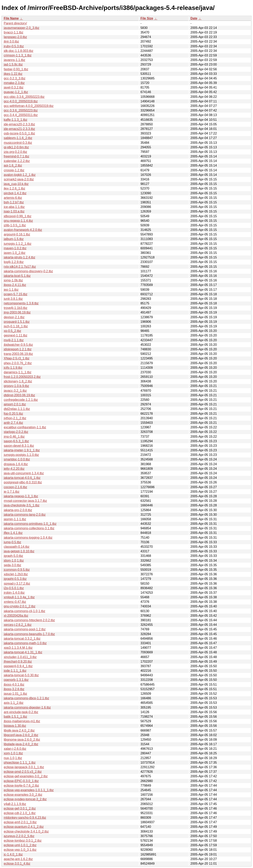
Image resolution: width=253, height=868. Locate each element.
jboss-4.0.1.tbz (14, 685)
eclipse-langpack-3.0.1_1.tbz (24, 767)
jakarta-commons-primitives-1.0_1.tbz (30, 524)
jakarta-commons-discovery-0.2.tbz (28, 271)
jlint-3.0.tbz (11, 41)
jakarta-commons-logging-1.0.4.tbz (28, 538)
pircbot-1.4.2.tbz (15, 193)
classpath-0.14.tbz (17, 547)
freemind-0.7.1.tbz (17, 156)
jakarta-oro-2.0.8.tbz (18, 510)
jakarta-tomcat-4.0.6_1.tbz (22, 478)
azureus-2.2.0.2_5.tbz (19, 836)
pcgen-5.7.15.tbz (16, 294)
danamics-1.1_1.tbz (18, 372)
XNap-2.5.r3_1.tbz (17, 358)
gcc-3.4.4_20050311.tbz (21, 115)
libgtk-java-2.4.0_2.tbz (19, 730)
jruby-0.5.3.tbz (14, 46)
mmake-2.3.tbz (14, 83)
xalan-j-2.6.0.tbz (15, 749)
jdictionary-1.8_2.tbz (18, 381)
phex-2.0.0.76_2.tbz (18, 363)
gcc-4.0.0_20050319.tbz (21, 101)
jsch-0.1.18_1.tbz (16, 326)
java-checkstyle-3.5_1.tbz (22, 505)
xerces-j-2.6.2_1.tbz (18, 625)
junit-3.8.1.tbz (13, 299)
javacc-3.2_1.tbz (15, 391)
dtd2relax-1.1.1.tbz (17, 409)
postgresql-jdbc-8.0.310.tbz (23, 482)
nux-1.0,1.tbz (13, 758)
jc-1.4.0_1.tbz (13, 854)
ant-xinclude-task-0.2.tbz (21, 712)
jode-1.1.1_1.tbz (15, 671)
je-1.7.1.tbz (12, 492)
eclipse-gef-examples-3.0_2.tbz (26, 776)
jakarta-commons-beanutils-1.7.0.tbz (29, 634)
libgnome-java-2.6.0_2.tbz (22, 740)
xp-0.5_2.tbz (12, 331)
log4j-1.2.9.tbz (14, 262)
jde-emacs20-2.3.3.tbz (19, 124)
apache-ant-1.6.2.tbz (18, 859)
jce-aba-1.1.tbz (14, 207)
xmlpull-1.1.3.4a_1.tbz (19, 597)
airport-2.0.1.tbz (15, 404)
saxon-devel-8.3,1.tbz (19, 446)
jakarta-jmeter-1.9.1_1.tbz (22, 450)
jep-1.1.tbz (11, 290)
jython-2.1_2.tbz (15, 418)
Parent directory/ (15, 23)
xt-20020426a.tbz (16, 616)
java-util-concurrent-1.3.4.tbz (24, 473)
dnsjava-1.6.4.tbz (16, 464)
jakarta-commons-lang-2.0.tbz (25, 515)
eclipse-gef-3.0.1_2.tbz (20, 808)
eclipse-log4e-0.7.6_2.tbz (21, 786)
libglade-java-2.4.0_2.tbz (21, 744)
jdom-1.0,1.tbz (14, 561)
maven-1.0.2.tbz (15, 248)
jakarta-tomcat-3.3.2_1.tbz (22, 639)
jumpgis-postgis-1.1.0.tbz (21, 455)
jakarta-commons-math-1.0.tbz (25, 643)
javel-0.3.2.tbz (14, 87)
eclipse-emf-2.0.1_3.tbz (20, 822)
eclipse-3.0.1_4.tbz (17, 864)
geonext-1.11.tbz (16, 335)
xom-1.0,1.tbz (13, 753)
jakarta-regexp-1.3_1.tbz (21, 496)
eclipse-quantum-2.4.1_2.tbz (24, 827)
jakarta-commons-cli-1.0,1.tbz (25, 611)
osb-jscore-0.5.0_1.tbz (19, 133)
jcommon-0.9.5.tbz (17, 570)
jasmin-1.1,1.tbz (15, 519)
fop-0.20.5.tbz (13, 414)
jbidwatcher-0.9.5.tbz (18, 345)
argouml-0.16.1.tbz (17, 234)
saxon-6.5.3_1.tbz (16, 441)
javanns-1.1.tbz (15, 60)
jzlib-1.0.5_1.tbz (15, 225)
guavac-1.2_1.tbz (16, 92)
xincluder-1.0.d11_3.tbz (20, 657)
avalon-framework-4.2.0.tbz (23, 230)
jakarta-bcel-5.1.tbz (17, 276)
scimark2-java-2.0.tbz (19, 179)
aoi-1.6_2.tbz (13, 165)
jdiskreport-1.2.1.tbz (18, 349)
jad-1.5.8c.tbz (13, 64)
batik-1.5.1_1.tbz (15, 717)
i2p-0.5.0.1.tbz (14, 588)
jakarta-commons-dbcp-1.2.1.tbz (26, 698)
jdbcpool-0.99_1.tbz (18, 216)
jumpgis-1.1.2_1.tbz (18, 244)
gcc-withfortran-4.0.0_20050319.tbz (29, 106)
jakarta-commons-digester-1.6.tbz (27, 707)
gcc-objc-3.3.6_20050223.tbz (24, 97)
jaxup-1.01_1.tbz (15, 694)
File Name (11, 18)
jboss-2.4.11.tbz (15, 285)
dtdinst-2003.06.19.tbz (19, 395)
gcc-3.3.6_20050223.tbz (21, 110)
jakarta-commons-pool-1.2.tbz (25, 629)
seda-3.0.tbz (12, 565)
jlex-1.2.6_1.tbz (15, 188)
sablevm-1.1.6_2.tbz (18, 138)
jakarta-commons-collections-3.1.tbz (29, 528)
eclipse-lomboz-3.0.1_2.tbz (23, 841)
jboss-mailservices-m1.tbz (22, 721)
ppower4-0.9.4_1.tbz (18, 666)
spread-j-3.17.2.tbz (17, 584)
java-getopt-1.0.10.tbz (19, 551)
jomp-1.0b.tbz (13, 280)
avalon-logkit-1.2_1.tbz (20, 175)
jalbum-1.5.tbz (14, 239)
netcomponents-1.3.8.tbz (21, 303)
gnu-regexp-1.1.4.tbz (18, 221)
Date (194, 18)
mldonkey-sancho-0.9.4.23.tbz (25, 818)
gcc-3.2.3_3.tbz (15, 78)
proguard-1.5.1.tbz (17, 322)
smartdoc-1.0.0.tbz (17, 459)
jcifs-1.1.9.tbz (13, 368)
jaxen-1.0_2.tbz (15, 253)
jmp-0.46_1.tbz (14, 437)
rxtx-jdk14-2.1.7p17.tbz (20, 267)
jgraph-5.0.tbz (13, 556)
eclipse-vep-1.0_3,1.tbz (20, 850)
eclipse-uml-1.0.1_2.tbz (20, 845)
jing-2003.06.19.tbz (17, 312)
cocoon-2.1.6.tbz (15, 487)
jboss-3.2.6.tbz (14, 689)
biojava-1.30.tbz (15, 726)
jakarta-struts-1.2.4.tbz (19, 257)
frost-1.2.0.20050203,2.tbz (22, 377)
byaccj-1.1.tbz (14, 32)
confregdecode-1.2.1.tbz (21, 400)
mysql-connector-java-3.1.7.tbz (25, 501)
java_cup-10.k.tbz (16, 184)
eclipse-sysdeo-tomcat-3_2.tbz (25, 799)
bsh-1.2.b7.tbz (14, 202)
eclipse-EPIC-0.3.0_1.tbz (21, 781)
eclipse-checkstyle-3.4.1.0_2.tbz (26, 831)
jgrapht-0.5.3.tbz (15, 579)
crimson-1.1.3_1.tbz (18, 55)
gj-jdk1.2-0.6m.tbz (16, 147)
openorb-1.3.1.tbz (16, 680)
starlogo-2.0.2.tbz (16, 432)
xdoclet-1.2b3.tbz (16, 574)
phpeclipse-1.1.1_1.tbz (20, 763)
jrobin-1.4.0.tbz (14, 593)
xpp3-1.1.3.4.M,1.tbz (18, 648)
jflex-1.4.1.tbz (13, 533)
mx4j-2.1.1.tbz (14, 340)
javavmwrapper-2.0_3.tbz (22, 28)
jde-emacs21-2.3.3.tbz (19, 129)
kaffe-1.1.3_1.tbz (16, 120)
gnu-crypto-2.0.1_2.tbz (20, 606)
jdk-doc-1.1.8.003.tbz (18, 51)
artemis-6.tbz (13, 198)
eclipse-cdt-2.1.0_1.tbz (20, 813)
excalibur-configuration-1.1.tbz (25, 427)
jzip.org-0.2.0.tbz (15, 152)
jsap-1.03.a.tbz (14, 211)
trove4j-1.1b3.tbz (16, 308)
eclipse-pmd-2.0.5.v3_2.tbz (23, 772)
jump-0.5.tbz (12, 542)
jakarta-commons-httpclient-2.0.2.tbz (29, 620)
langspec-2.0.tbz (15, 37)
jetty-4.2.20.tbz (14, 469)
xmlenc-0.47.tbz (15, 602)
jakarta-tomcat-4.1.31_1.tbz (23, 652)
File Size (147, 18)
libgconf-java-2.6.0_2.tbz (21, 735)
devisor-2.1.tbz (14, 317)
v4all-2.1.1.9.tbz (15, 804)
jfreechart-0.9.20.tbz (18, 662)
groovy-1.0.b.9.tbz (16, 386)
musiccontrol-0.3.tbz (18, 143)
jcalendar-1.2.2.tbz (17, 161)
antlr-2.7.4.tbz (13, 423)
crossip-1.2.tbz (14, 170)
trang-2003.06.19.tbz (18, 354)
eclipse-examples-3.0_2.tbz (23, 795)
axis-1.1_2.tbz (14, 703)
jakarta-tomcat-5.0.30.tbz (21, 675)
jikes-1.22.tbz (13, 74)
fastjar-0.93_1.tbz (16, 69)
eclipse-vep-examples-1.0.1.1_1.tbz (29, 790)
